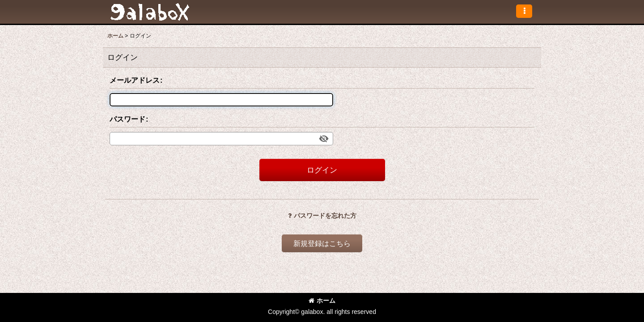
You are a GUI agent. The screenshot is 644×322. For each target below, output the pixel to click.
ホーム (322, 301)
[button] (524, 11)
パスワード (127, 119)
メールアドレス (135, 80)
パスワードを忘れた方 (322, 216)
